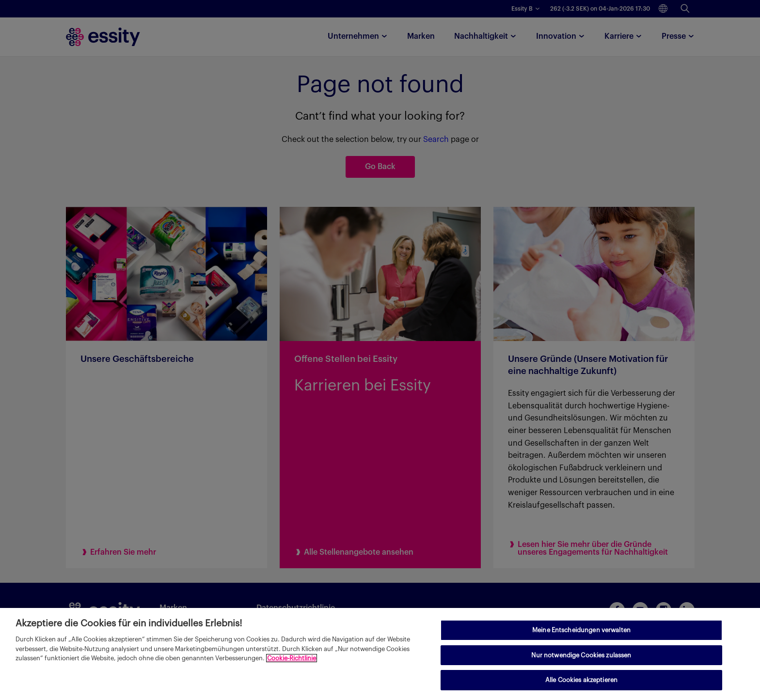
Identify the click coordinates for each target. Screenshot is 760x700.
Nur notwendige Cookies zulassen (581, 655)
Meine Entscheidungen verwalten (581, 630)
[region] (380, 654)
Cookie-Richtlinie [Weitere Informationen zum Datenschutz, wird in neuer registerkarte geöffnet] (292, 658)
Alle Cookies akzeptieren (581, 680)
